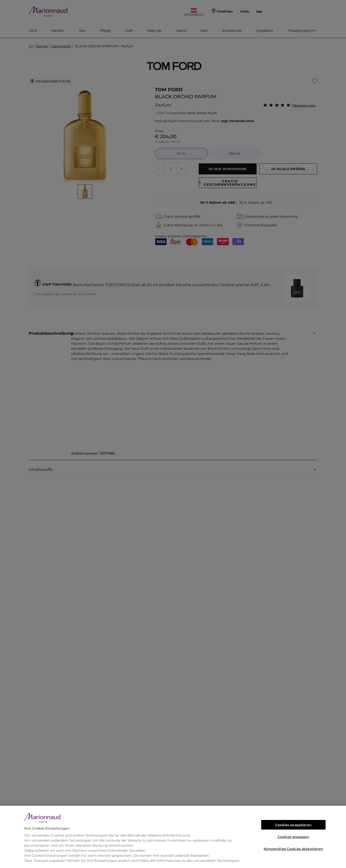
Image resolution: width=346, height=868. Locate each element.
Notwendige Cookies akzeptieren (293, 849)
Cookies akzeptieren (293, 825)
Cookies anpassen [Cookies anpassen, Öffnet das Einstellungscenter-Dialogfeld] (293, 837)
